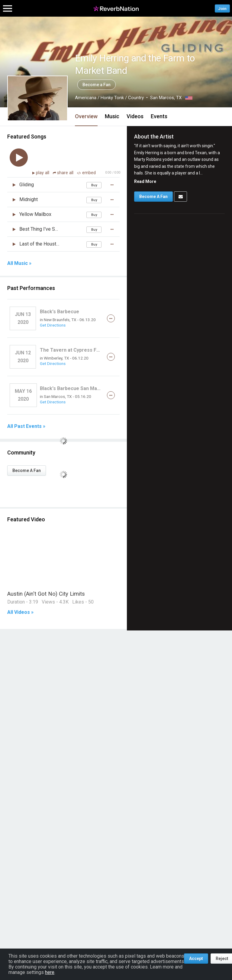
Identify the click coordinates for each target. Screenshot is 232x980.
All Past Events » (26, 426)
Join (222, 8)
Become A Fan (27, 470)
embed (86, 173)
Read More (145, 181)
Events (159, 116)
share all (64, 173)
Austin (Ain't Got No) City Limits (46, 594)
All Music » (19, 263)
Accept (196, 959)
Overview (86, 116)
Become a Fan (97, 85)
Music (112, 116)
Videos (135, 116)
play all (43, 173)
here (50, 972)
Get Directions (53, 325)
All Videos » (20, 612)
